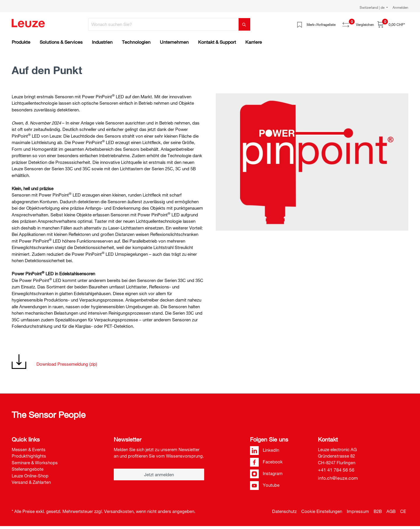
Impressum (358, 511)
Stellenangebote (28, 469)
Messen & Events (29, 449)
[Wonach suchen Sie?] (164, 24)
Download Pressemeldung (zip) (67, 364)
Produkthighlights (29, 456)
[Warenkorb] (391, 24)
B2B (378, 511)
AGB (391, 511)
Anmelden (400, 7)
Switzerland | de (372, 7)
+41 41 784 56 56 (336, 470)
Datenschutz (284, 511)
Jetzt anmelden (159, 474)
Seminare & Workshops (35, 463)
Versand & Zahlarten (31, 482)
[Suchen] (244, 24)
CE (403, 511)
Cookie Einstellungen (322, 511)
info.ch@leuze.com (338, 478)
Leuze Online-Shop (30, 476)
